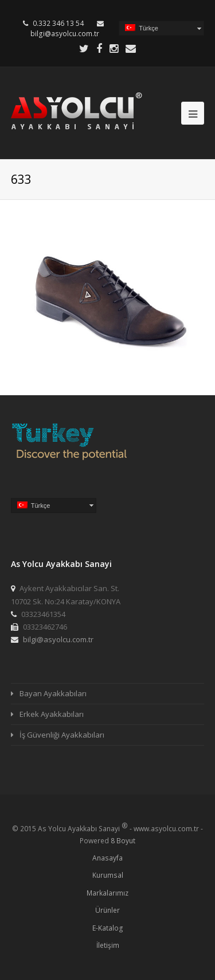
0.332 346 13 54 (58, 23)
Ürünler (107, 910)
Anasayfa (107, 858)
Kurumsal (108, 875)
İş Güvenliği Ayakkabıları (62, 735)
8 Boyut (123, 841)
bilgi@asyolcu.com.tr (65, 34)
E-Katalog (108, 928)
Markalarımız (107, 893)
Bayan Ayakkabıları (53, 693)
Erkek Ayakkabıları (52, 714)
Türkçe (142, 28)
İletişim (108, 945)
